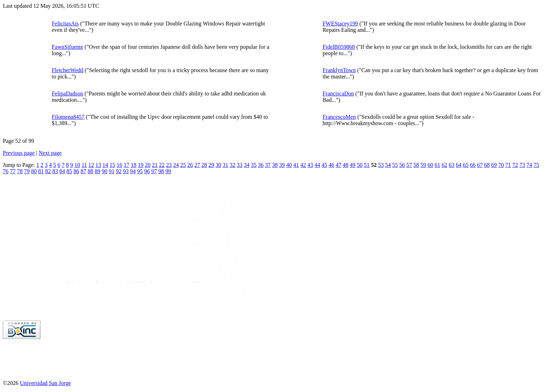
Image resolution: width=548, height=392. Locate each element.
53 (381, 165)
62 (444, 165)
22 (162, 165)
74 (529, 165)
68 (487, 165)
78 (20, 171)
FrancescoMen (339, 117)
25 (183, 165)
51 (367, 165)
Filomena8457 (68, 117)
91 (112, 171)
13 (98, 165)
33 (240, 165)
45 (324, 165)
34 (247, 165)
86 (76, 171)
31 (225, 165)
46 (331, 165)
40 (289, 165)
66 (473, 165)
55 (395, 165)
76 (6, 171)
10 (77, 165)
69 (494, 165)
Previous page (19, 153)
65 (466, 165)
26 (190, 165)
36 (261, 165)
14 (105, 165)
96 (147, 171)
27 (197, 165)
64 (459, 165)
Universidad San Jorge (45, 383)
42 (303, 165)
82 (48, 171)
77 (13, 171)
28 (204, 165)
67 (480, 165)
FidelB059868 (339, 47)
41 (296, 165)
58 (416, 165)
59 (423, 165)
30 (218, 165)
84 (62, 171)
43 (310, 165)
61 (437, 165)
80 (34, 171)
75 (536, 165)
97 (154, 171)
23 (169, 165)
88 (90, 171)
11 (84, 165)
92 (119, 171)
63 (452, 165)
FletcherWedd (67, 70)
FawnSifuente (67, 47)
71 (508, 165)
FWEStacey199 (340, 24)
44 (317, 165)
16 (119, 165)
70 (501, 165)
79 (27, 171)
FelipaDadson (67, 93)
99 (168, 171)
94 (133, 171)
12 (91, 165)
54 (388, 165)
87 (83, 171)
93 (126, 171)
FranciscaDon (338, 93)
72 (515, 165)
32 (232, 165)
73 (522, 165)
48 (346, 165)
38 (275, 165)
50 (360, 165)
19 (141, 165)
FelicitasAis (65, 24)
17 (126, 165)
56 (402, 165)
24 (176, 165)
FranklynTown (339, 70)
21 (155, 165)
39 (282, 165)
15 (112, 165)
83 (55, 171)
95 (140, 171)
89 (98, 171)
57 (409, 165)
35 (254, 165)
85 (69, 171)
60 (430, 165)
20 (148, 165)
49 (353, 165)
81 (41, 171)
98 (161, 171)
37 (268, 165)
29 (211, 165)
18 (134, 165)
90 (105, 171)
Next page (50, 153)
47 (338, 165)
